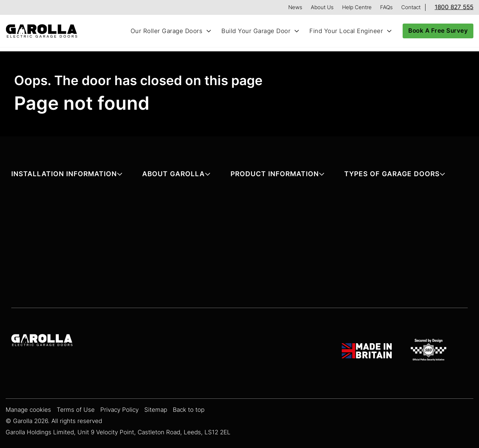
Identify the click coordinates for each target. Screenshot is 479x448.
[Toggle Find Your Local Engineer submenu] (389, 31)
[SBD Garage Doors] (430, 351)
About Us (322, 7)
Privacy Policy (119, 410)
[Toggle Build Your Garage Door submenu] (297, 31)
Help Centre (357, 7)
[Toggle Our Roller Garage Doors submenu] (209, 31)
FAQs (386, 7)
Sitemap (156, 410)
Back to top (189, 410)
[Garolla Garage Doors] (42, 341)
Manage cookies (28, 410)
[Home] (44, 31)
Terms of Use (76, 410)
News (295, 7)
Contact (411, 7)
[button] (67, 175)
